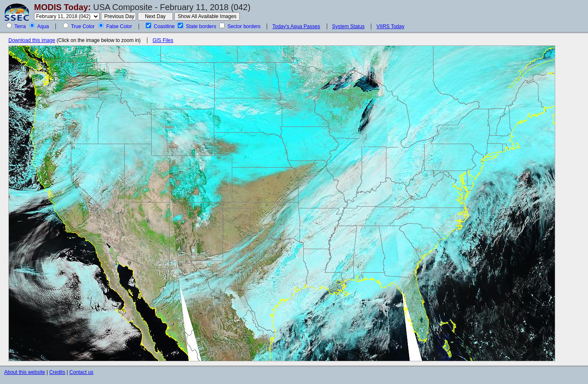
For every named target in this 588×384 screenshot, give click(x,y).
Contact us (81, 372)
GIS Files (163, 40)
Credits (57, 372)
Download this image (32, 40)
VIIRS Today (390, 26)
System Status (348, 26)
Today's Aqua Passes (296, 26)
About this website (25, 372)
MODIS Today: (62, 7)
